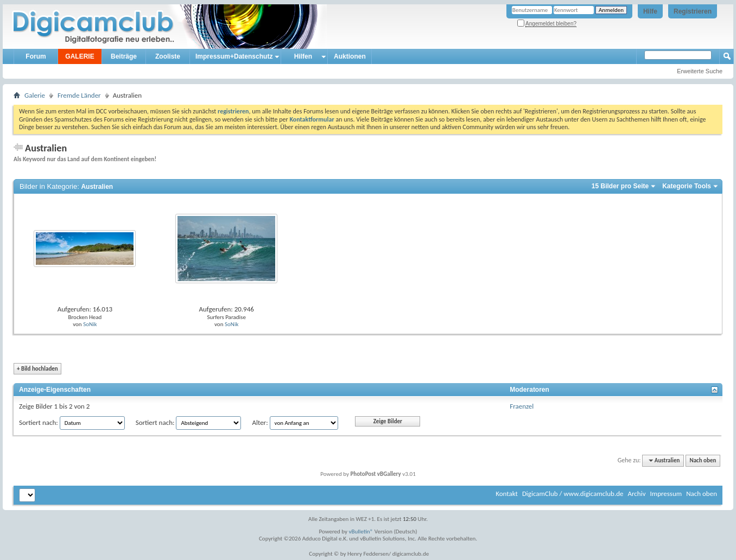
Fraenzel (522, 406)
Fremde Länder (79, 95)
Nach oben (703, 460)
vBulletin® (361, 532)
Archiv (636, 494)
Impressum (666, 494)
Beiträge (124, 56)
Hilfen (303, 56)
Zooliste (168, 56)
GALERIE (80, 56)
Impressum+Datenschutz (234, 56)
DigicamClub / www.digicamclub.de (573, 494)
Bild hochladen (37, 369)
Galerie (35, 95)
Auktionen (350, 56)
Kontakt (507, 494)
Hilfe (650, 11)
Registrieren (693, 11)
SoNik (90, 324)
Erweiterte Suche (700, 71)
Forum (36, 56)
